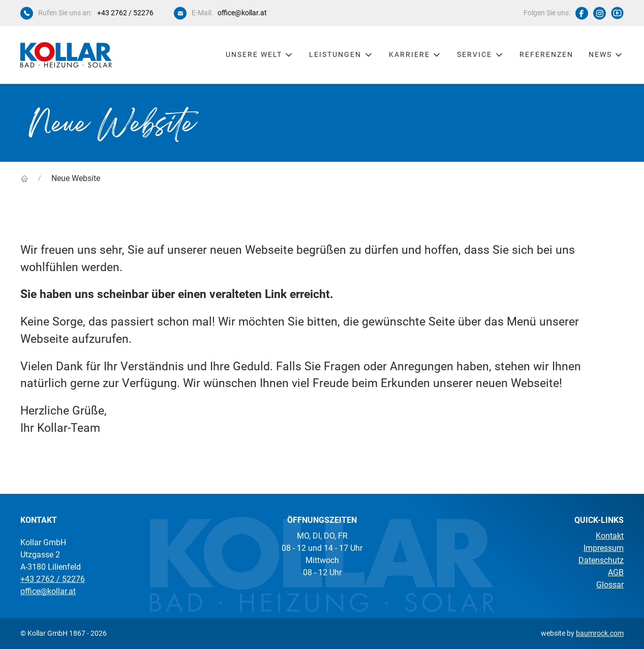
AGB (616, 572)
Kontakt (610, 536)
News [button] (606, 55)
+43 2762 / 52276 (125, 13)
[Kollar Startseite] (66, 55)
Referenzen (546, 54)
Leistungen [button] (341, 55)
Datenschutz (601, 560)
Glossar (610, 585)
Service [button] (481, 55)
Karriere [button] (416, 55)
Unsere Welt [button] (260, 55)
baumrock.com (600, 633)
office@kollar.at (242, 13)
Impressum (604, 548)
